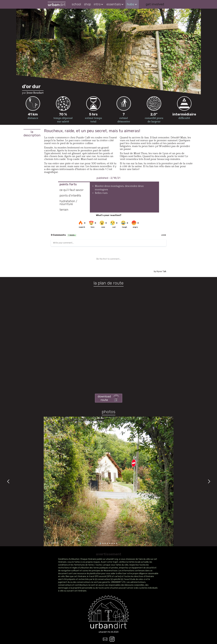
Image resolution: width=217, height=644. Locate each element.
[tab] (74, 184)
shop (87, 4)
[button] (99, 4)
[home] (57, 4)
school (76, 4)
